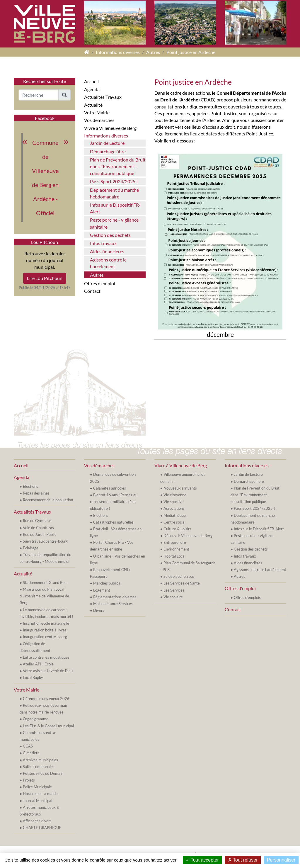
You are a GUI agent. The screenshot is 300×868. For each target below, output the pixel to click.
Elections (30, 486)
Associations (174, 508)
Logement (102, 590)
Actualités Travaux (103, 97)
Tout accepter (202, 860)
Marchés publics (107, 583)
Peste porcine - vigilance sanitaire (114, 223)
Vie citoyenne (175, 495)
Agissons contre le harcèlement (108, 263)
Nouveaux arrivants (180, 488)
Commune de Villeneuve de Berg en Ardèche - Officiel (45, 178)
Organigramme (36, 719)
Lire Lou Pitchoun (45, 278)
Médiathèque (175, 515)
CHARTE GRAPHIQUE (42, 828)
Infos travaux (103, 243)
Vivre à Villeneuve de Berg (110, 128)
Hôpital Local (174, 556)
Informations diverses (118, 52)
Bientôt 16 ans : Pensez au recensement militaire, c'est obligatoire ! (114, 502)
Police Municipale (37, 787)
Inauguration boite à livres (45, 630)
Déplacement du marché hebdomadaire (114, 193)
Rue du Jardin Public (40, 534)
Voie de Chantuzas (38, 528)
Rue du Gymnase (37, 521)
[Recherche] (39, 95)
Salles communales (39, 767)
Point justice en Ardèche (191, 52)
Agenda (92, 89)
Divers (99, 610)
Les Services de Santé (182, 583)
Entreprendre (175, 542)
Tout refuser (243, 860)
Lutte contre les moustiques (46, 657)
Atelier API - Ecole (38, 664)
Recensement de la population (48, 500)
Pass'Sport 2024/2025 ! (114, 181)
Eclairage (31, 548)
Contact (92, 291)
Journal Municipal (37, 801)
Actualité (93, 105)
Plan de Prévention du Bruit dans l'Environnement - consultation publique (118, 166)
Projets (29, 780)
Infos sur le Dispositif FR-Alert (115, 208)
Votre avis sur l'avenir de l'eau (48, 671)
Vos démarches (99, 120)
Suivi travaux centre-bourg (45, 541)
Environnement (176, 549)
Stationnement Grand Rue (45, 582)
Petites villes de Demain (43, 773)
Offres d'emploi (100, 283)
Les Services (174, 590)
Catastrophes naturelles (113, 522)
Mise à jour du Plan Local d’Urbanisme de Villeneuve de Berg (44, 596)
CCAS (28, 746)
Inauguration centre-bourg (45, 637)
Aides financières (107, 251)
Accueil (91, 81)
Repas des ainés (36, 493)
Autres (153, 52)
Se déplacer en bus (179, 576)
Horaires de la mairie (40, 794)
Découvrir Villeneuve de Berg (188, 536)
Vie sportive (174, 502)
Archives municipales (40, 760)
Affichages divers (37, 821)
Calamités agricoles (110, 488)
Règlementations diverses (115, 597)
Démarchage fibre (108, 151)
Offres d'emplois (247, 597)
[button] (64, 95)
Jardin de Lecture (107, 143)
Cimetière (31, 753)
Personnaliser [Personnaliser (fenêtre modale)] (281, 860)
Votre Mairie (97, 112)
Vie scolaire (173, 597)
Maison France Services (113, 604)
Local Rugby (33, 677)
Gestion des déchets (110, 235)
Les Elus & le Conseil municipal (48, 726)
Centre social (174, 522)
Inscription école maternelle (46, 623)
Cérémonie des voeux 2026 (46, 699)
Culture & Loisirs (177, 529)
